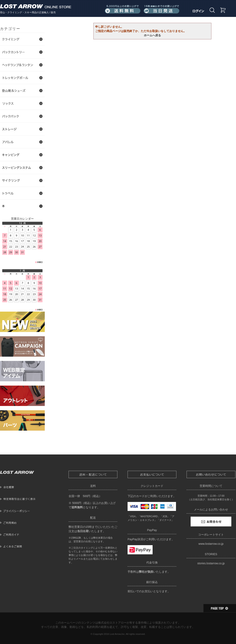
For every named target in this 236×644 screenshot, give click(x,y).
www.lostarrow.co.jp (211, 544)
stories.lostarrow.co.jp (211, 563)
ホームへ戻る (152, 35)
